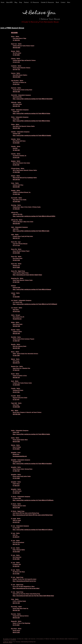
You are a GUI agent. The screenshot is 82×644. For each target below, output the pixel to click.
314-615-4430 (16, 552)
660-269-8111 (16, 363)
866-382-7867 (16, 348)
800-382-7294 (16, 91)
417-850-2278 (16, 209)
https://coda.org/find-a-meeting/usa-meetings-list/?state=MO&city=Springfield (32, 463)
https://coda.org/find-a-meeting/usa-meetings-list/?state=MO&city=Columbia (32, 135)
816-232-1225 (16, 522)
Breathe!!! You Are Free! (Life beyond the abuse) (24, 579)
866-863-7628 (16, 326)
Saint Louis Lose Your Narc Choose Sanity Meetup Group (26, 594)
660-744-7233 (16, 603)
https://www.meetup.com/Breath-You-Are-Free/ (24, 581)
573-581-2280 (16, 355)
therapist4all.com (17, 319)
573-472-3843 (16, 449)
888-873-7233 (16, 618)
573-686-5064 (16, 407)
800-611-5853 (16, 632)
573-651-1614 (16, 84)
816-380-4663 (16, 201)
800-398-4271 (16, 377)
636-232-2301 (16, 187)
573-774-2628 (16, 625)
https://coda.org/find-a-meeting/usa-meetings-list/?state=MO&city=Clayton (31, 113)
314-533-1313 (16, 566)
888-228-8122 (16, 179)
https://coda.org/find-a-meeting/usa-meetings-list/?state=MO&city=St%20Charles (33, 500)
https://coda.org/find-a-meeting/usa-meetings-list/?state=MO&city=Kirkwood (32, 289)
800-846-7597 (16, 610)
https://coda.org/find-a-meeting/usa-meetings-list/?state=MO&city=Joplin (31, 231)
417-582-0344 (16, 385)
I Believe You (39, 13)
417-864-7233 (16, 471)
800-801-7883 (16, 128)
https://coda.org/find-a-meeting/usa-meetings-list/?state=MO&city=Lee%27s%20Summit (35, 304)
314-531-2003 (16, 559)
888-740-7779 (16, 544)
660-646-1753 (16, 106)
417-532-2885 (16, 297)
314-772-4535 (16, 574)
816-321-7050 (16, 392)
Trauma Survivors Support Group (21, 273)
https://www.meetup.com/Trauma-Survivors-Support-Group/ (27, 275)
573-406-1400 (16, 194)
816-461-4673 (16, 311)
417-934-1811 (16, 370)
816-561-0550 (16, 253)
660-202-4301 (16, 333)
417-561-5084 (16, 55)
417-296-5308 (16, 172)
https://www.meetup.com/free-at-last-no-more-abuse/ (26, 588)
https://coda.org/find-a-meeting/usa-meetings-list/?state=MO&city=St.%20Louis (33, 529)
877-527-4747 (16, 399)
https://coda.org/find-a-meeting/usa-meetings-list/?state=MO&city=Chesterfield (33, 99)
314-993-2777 (16, 537)
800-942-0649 (17, 77)
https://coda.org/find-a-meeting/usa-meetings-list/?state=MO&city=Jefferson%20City (34, 216)
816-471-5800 (16, 267)
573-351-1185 (16, 165)
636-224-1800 (16, 507)
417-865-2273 (16, 485)
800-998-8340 (17, 414)
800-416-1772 (16, 238)
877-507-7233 (16, 282)
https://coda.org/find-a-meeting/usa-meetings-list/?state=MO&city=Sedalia (31, 434)
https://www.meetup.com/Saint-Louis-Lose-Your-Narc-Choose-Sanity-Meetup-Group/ (33, 596)
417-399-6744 (16, 40)
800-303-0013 (16, 223)
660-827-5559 (16, 441)
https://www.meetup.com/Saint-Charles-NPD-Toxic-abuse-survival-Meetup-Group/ (33, 515)
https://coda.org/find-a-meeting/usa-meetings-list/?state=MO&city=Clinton (31, 121)
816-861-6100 (16, 260)
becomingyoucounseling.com (20, 456)
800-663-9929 (16, 47)
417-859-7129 (16, 341)
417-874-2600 (16, 478)
